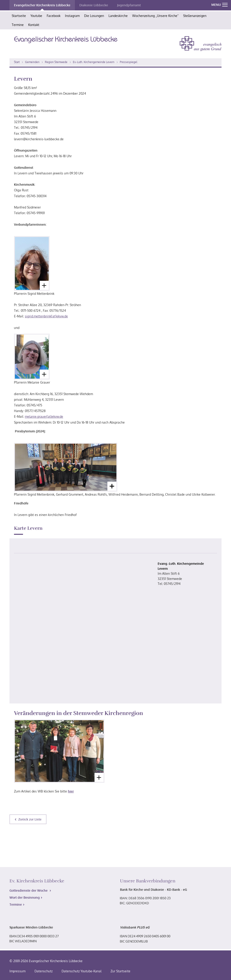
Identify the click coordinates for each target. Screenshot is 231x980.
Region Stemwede (56, 62)
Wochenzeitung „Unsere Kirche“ (155, 16)
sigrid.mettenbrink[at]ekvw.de (46, 316)
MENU (219, 5)
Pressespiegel (128, 62)
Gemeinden (32, 62)
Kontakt (34, 25)
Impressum (17, 971)
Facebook (54, 16)
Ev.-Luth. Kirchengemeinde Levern (94, 62)
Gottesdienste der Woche (29, 890)
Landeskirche (118, 16)
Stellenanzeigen (195, 16)
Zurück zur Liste (30, 819)
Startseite (19, 16)
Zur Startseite (120, 971)
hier (71, 791)
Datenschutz (44, 971)
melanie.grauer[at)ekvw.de (44, 416)
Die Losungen (94, 16)
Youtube (36, 16)
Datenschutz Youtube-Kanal (82, 971)
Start (17, 62)
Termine (18, 25)
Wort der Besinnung (25, 897)
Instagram (72, 16)
